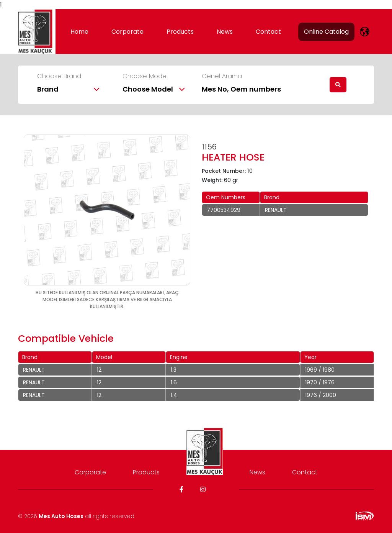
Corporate (127, 32)
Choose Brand (59, 76)
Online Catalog (326, 32)
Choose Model (145, 76)
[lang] (365, 32)
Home (79, 32)
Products (180, 32)
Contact (268, 32)
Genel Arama (222, 76)
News (225, 32)
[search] (338, 85)
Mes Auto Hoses (61, 516)
